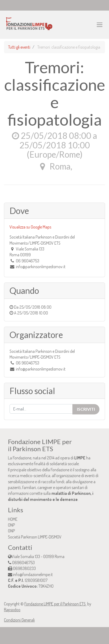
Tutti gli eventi (19, 47)
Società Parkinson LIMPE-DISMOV (35, 537)
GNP (11, 531)
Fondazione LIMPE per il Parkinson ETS (55, 604)
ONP (11, 525)
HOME (13, 519)
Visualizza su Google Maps (30, 227)
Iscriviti (86, 409)
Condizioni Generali (19, 620)
